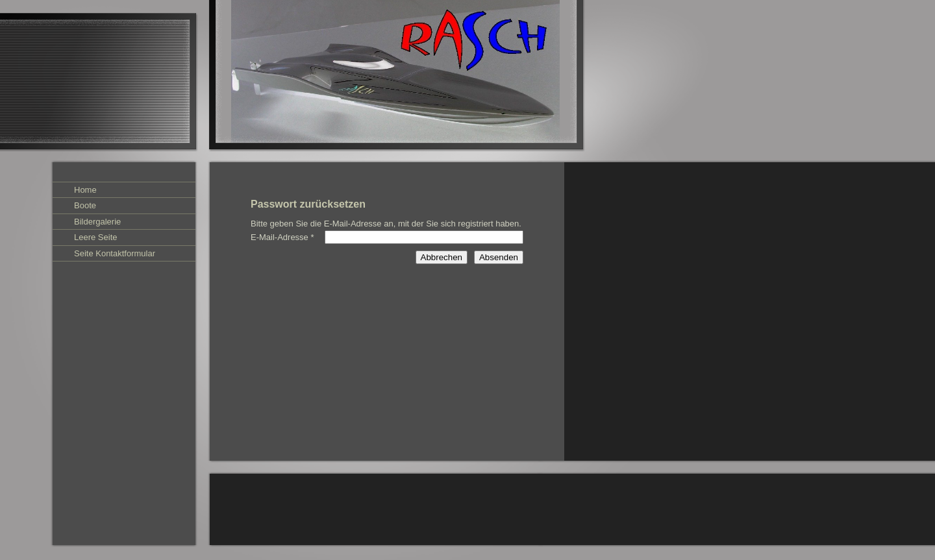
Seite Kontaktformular (115, 253)
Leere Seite (96, 237)
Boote (85, 205)
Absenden (499, 257)
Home (85, 190)
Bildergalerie (97, 222)
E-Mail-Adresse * (282, 237)
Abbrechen (442, 257)
